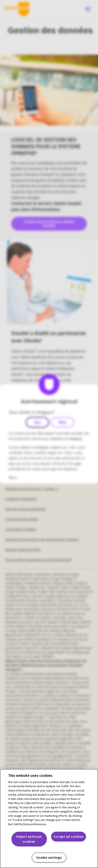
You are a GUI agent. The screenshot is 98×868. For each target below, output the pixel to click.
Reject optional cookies (29, 839)
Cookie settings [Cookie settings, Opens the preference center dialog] (49, 858)
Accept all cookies (69, 837)
